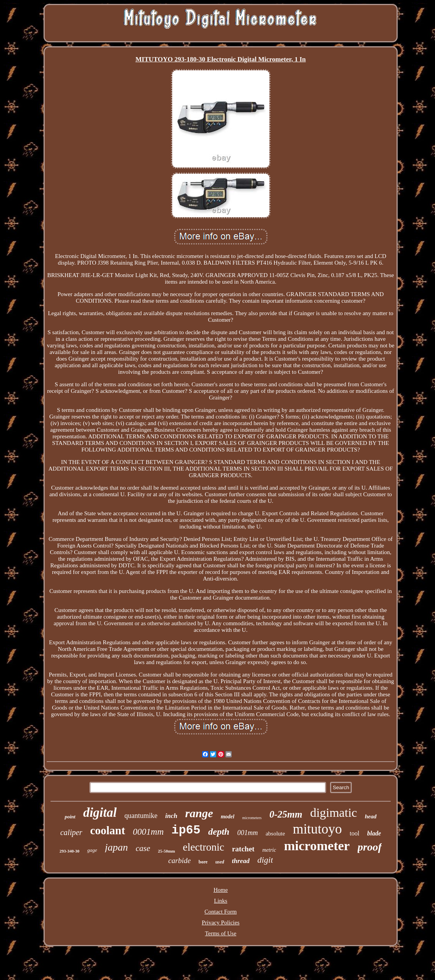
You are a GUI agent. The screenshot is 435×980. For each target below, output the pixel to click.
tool (355, 833)
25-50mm (166, 851)
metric (269, 850)
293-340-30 (69, 851)
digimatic (334, 813)
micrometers (252, 818)
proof (370, 847)
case (143, 848)
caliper (71, 832)
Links (220, 901)
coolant (108, 830)
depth (219, 832)
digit (265, 860)
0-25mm (286, 814)
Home (221, 890)
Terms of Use (221, 933)
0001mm (148, 832)
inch (171, 816)
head (371, 816)
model (228, 817)
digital (100, 813)
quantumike (141, 816)
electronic (203, 847)
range (199, 813)
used (220, 862)
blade (374, 833)
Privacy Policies (221, 922)
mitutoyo (317, 829)
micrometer (317, 846)
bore (203, 862)
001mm (247, 833)
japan (116, 847)
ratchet (243, 849)
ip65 (186, 830)
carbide (180, 861)
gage (92, 850)
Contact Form (221, 912)
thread (241, 861)
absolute (275, 834)
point (70, 817)
